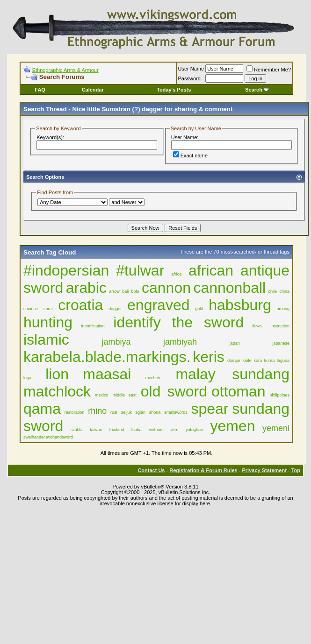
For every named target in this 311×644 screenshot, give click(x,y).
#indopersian (66, 270)
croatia (80, 305)
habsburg (240, 305)
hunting (48, 322)
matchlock (57, 391)
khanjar (234, 361)
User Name (191, 69)
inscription (280, 326)
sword (43, 426)
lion (57, 374)
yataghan (194, 430)
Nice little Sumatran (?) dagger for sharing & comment (152, 109)
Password (189, 78)
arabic (86, 288)
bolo (135, 291)
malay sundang (232, 374)
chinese (31, 309)
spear (210, 409)
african (211, 270)
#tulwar (140, 270)
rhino (97, 411)
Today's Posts (174, 90)
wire (175, 430)
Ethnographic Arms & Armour (65, 70)
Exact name (190, 156)
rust (114, 412)
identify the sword (178, 322)
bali (125, 291)
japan (235, 343)
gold (199, 309)
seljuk (127, 412)
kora (258, 361)
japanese (281, 343)
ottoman (239, 391)
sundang (261, 409)
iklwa (257, 326)
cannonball (229, 288)
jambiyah (180, 342)
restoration (75, 412)
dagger (115, 309)
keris (209, 357)
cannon (166, 288)
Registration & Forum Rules (203, 470)
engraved (158, 305)
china (284, 291)
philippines (280, 395)
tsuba (137, 430)
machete (154, 378)
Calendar (93, 90)
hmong (283, 309)
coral (48, 309)
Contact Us (151, 470)
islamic (46, 340)
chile (273, 291)
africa (176, 274)
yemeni (276, 428)
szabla (77, 430)
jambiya (116, 342)
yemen (233, 426)
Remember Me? (269, 70)
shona (155, 412)
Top (296, 470)
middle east (125, 395)
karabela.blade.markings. (107, 357)
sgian (141, 412)
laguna (283, 361)
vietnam (156, 430)
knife (247, 361)
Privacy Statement (264, 470)
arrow (114, 291)
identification (93, 326)
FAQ (40, 90)
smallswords (176, 412)
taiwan (96, 430)
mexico (102, 395)
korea (270, 361)
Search (257, 90)
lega (27, 378)
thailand (117, 430)
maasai (107, 374)
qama (42, 409)
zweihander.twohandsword (48, 437)
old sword (174, 391)
